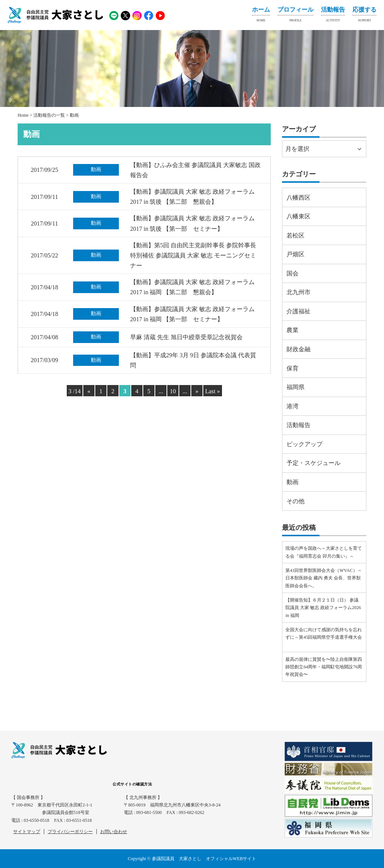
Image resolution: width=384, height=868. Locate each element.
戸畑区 (295, 254)
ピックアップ (304, 444)
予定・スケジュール (313, 463)
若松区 (295, 235)
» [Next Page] (197, 391)
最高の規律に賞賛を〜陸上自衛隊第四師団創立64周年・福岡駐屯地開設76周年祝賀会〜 (324, 667)
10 (173, 391)
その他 (295, 501)
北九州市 (298, 292)
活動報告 (333, 16)
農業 (292, 330)
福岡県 (295, 387)
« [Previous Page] (89, 391)
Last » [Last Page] (213, 391)
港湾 (292, 406)
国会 (292, 273)
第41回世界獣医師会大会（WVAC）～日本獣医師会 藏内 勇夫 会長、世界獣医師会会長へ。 (323, 578)
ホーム (261, 16)
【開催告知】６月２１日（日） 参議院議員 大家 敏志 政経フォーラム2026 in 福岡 (323, 608)
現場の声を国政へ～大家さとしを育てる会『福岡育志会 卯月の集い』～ (324, 552)
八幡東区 (298, 216)
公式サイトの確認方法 (132, 784)
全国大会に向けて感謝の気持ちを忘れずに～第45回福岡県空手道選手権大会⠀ (324, 637)
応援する (364, 16)
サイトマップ (27, 832)
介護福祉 (298, 311)
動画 (292, 482)
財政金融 (298, 349)
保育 (292, 368)
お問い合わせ (114, 832)
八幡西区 (298, 198)
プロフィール (295, 16)
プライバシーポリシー (70, 832)
